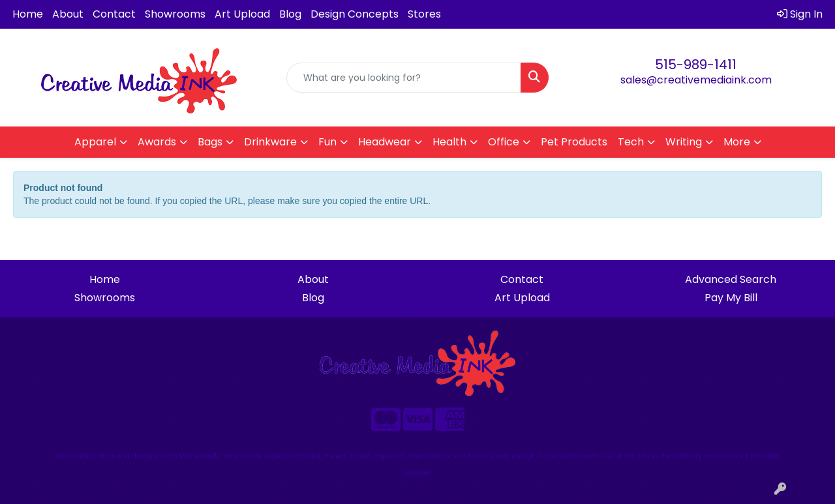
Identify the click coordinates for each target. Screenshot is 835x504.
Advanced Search (731, 279)
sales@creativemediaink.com (696, 80)
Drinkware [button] (270, 142)
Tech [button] (631, 142)
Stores (424, 14)
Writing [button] (684, 142)
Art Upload (242, 14)
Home (28, 14)
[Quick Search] (404, 78)
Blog (290, 14)
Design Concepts (355, 14)
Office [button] (504, 142)
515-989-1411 (696, 65)
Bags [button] (210, 142)
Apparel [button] (95, 142)
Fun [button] (327, 142)
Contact (114, 14)
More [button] (737, 142)
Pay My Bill (731, 298)
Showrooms (175, 14)
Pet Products (574, 142)
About (68, 14)
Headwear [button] (385, 142)
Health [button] (449, 142)
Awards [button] (157, 142)
